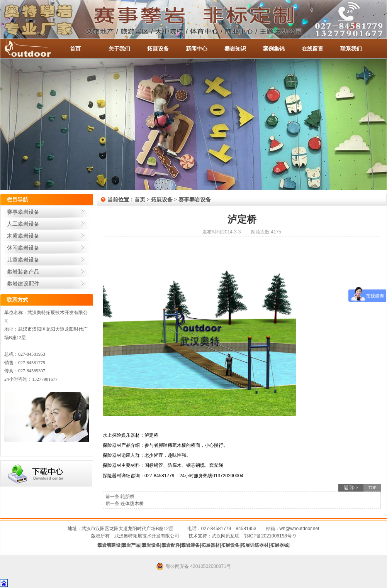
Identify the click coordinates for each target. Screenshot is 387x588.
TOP (372, 488)
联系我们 (351, 49)
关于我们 (119, 49)
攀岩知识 (235, 49)
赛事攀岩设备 (23, 212)
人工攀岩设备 (23, 224)
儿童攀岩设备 (23, 260)
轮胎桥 (127, 497)
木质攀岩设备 (23, 236)
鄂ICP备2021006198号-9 (270, 536)
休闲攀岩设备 (23, 248)
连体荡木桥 (132, 504)
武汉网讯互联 (226, 536)
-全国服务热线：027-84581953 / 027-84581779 (35, 49)
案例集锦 (274, 49)
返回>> (351, 488)
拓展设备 (158, 49)
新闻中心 (197, 49)
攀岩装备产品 (23, 272)
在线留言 (312, 49)
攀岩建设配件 (23, 284)
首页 (75, 49)
